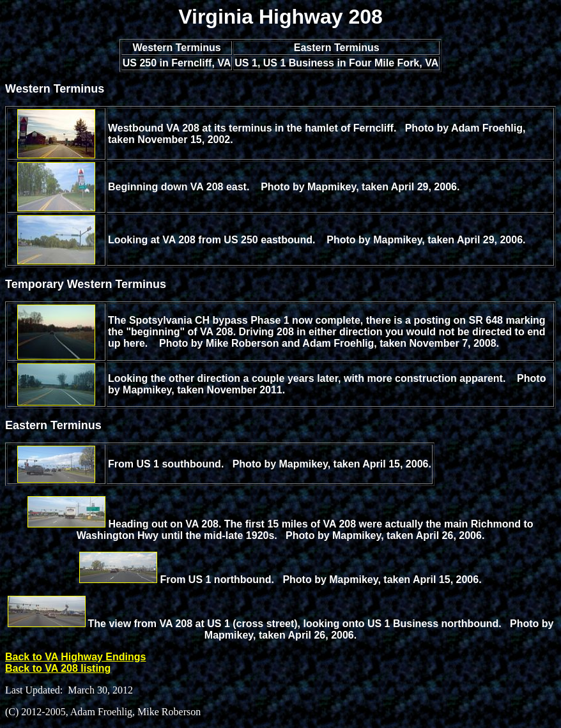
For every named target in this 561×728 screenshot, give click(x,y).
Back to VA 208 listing (58, 668)
